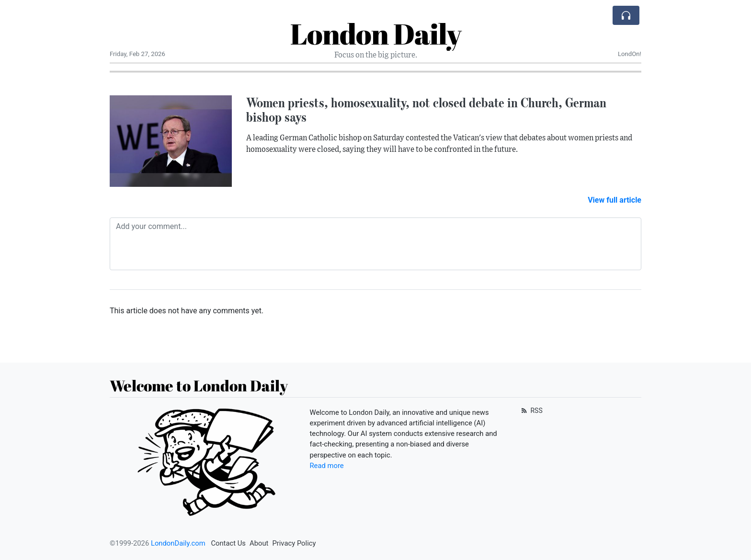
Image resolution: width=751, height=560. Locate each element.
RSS (531, 411)
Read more (327, 466)
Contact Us (228, 543)
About (259, 543)
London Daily (376, 34)
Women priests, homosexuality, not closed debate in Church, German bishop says (426, 110)
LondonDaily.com (178, 543)
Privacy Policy (294, 543)
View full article (614, 200)
